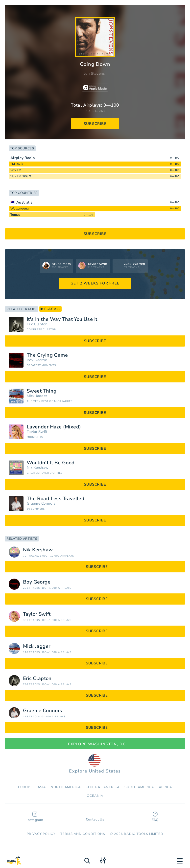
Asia (42, 787)
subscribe (95, 124)
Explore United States (95, 764)
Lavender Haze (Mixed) (54, 427)
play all (50, 309)
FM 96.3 (17, 164)
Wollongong (20, 209)
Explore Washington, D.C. (95, 744)
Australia (24, 202)
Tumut (15, 215)
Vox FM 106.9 (21, 176)
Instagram (35, 817)
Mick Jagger (37, 396)
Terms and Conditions (83, 834)
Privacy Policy (41, 834)
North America (66, 787)
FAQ (155, 817)
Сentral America (103, 787)
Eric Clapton (37, 324)
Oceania (95, 796)
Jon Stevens (94, 73)
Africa (165, 787)
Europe (25, 787)
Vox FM (16, 170)
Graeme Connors (41, 504)
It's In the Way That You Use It (62, 319)
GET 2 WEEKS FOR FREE (95, 283)
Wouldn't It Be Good (51, 463)
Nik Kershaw (38, 468)
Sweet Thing (42, 391)
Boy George (37, 360)
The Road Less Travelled (56, 499)
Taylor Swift (37, 432)
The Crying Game (47, 355)
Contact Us (95, 817)
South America (139, 787)
